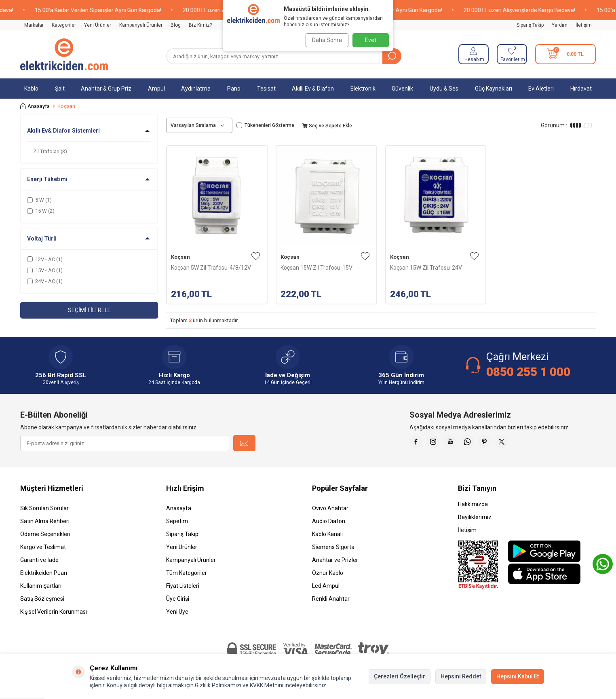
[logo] (64, 54)
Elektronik (363, 89)
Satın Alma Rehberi (45, 521)
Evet (371, 40)
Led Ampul (326, 586)
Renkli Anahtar (331, 599)
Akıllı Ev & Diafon (313, 89)
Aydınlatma (196, 89)
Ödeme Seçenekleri (45, 534)
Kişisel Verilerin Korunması (54, 612)
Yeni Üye (177, 612)
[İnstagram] (438, 443)
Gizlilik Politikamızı (218, 685)
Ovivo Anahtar (330, 508)
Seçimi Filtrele (89, 310)
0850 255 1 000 (528, 372)
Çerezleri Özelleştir (400, 676)
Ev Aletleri (541, 89)
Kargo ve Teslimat (43, 547)
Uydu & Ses (444, 89)
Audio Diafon (329, 521)
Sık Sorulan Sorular (44, 508)
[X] (519, 443)
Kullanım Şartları (41, 586)
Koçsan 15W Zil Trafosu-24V (426, 268)
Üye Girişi (178, 599)
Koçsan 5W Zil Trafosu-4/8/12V (211, 268)
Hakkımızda (473, 504)
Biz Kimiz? (200, 25)
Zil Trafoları (50, 151)
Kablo (31, 89)
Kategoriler (64, 25)
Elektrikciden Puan (44, 573)
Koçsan (180, 257)
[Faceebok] (418, 443)
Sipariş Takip (530, 25)
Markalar (34, 25)
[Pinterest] (498, 443)
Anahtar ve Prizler (335, 560)
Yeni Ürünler (98, 25)
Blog (176, 25)
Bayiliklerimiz (475, 517)
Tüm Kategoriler (187, 573)
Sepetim (177, 521)
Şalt (60, 89)
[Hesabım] (474, 54)
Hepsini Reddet (461, 676)
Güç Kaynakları (494, 89)
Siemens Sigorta (333, 547)
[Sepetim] (565, 54)
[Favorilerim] (512, 54)
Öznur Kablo (328, 573)
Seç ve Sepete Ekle (327, 126)
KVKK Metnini (266, 685)
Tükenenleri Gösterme (265, 125)
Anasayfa (35, 106)
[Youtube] (458, 443)
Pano (234, 89)
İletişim (584, 25)
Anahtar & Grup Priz (106, 89)
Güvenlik (402, 89)
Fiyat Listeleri (183, 586)
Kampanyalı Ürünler (141, 25)
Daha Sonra (325, 40)
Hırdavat (581, 89)
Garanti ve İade (39, 560)
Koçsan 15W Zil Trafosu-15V (316, 268)
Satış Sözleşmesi (42, 599)
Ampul (156, 89)
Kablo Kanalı (327, 534)
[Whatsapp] (478, 443)
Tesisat (266, 89)
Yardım (560, 25)
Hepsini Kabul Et (518, 676)
